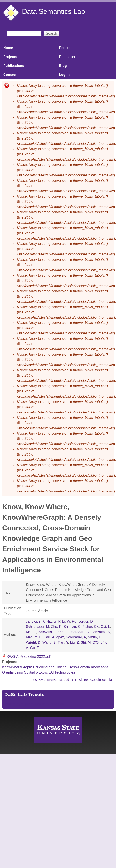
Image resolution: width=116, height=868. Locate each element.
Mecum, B (34, 637)
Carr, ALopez (54, 637)
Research (67, 57)
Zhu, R (56, 627)
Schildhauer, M (37, 627)
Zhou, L (63, 632)
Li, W (66, 621)
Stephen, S (80, 632)
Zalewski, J (47, 632)
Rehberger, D (82, 621)
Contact (10, 75)
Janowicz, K (35, 621)
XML (42, 680)
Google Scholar (102, 680)
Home (8, 48)
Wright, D (33, 642)
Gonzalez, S (100, 632)
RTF (74, 680)
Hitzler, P (53, 621)
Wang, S (49, 642)
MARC (52, 680)
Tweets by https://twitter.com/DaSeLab (34, 704)
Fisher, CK (91, 627)
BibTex (84, 680)
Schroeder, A (76, 637)
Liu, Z (74, 642)
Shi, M (86, 642)
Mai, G (31, 632)
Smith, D (95, 637)
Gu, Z (35, 648)
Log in (64, 75)
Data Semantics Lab (54, 11)
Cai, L (105, 627)
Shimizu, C (72, 627)
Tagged (64, 680)
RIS (34, 680)
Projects (10, 57)
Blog (63, 66)
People (65, 48)
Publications (14, 66)
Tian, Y (63, 642)
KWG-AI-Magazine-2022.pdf (29, 657)
